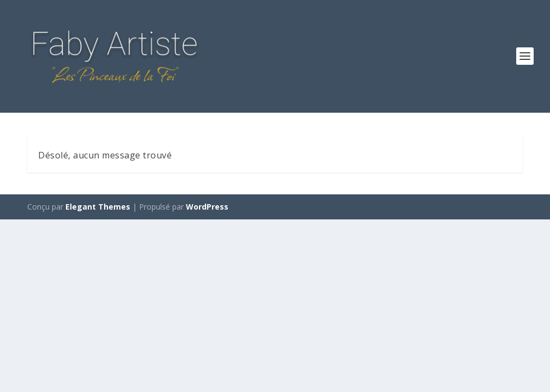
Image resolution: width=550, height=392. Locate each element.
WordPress (207, 207)
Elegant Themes (98, 207)
